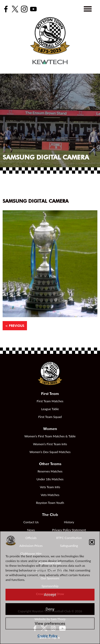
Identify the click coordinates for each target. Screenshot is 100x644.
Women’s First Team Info (50, 444)
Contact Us (31, 522)
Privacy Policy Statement (69, 530)
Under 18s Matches (50, 479)
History (69, 522)
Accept (50, 595)
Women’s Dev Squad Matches (50, 452)
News (31, 530)
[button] (92, 542)
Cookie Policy (47, 636)
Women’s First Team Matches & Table (50, 436)
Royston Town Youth (50, 503)
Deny (50, 609)
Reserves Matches (50, 471)
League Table (50, 409)
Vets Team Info (50, 487)
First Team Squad (50, 417)
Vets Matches (50, 495)
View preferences (50, 624)
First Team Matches (50, 401)
